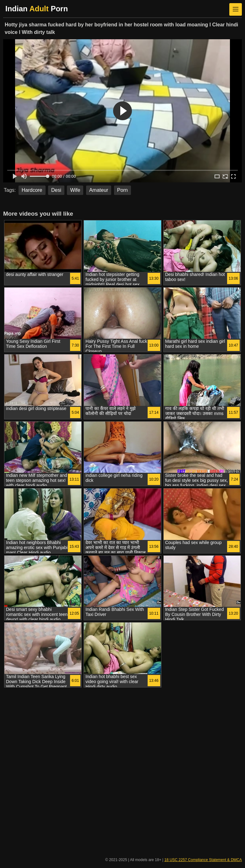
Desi (56, 190)
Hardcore (32, 190)
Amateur (99, 190)
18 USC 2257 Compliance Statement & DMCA (203, 860)
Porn (122, 190)
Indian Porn (37, 9)
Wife (75, 190)
